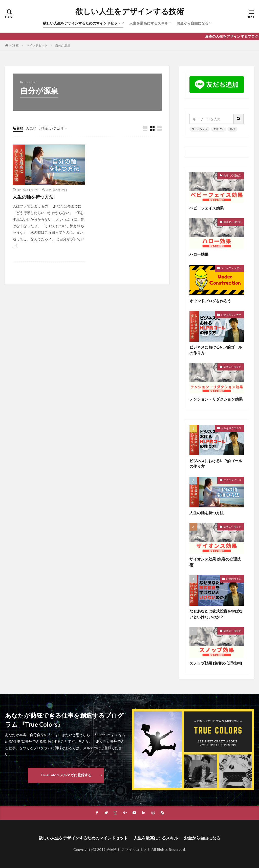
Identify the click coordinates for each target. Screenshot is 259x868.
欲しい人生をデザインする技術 (130, 11)
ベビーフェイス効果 (207, 208)
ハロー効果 (199, 254)
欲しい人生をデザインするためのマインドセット (82, 23)
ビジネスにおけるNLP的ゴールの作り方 (216, 350)
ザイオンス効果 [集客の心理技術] (215, 562)
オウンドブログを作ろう (210, 301)
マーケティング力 (231, 268)
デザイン (219, 129)
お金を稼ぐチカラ (231, 315)
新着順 (18, 128)
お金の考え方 (234, 579)
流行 (232, 129)
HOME (14, 45)
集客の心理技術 (232, 175)
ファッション (200, 129)
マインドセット (37, 45)
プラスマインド (232, 480)
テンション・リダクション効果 (216, 399)
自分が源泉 (63, 45)
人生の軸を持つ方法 (33, 197)
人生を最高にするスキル (149, 23)
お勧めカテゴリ (51, 128)
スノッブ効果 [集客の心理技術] (216, 663)
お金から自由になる (192, 23)
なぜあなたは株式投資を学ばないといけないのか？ (216, 614)
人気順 (31, 128)
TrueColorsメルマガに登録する (66, 775)
